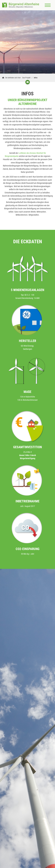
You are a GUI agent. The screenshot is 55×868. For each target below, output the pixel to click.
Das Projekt (26, 78)
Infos (36, 78)
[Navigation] (48, 5)
